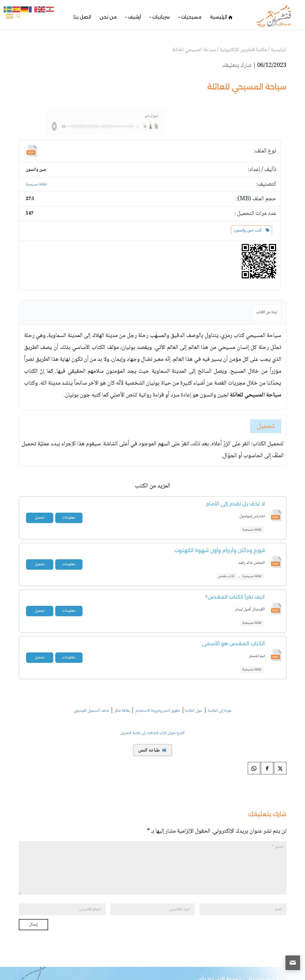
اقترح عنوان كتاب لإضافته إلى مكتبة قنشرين (152, 733)
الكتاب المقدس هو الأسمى (233, 644)
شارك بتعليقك (237, 66)
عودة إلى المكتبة (219, 711)
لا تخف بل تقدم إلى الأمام (235, 504)
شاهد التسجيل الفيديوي (91, 711)
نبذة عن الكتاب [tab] (267, 312)
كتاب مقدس (226, 576)
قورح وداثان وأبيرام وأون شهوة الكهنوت (220, 550)
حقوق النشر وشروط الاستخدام (158, 711)
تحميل (266, 426)
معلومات (69, 518)
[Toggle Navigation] (10, 17)
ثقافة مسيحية (36, 184)
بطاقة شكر (122, 711)
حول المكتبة (194, 711)
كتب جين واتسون (251, 230)
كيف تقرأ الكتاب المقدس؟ (235, 597)
